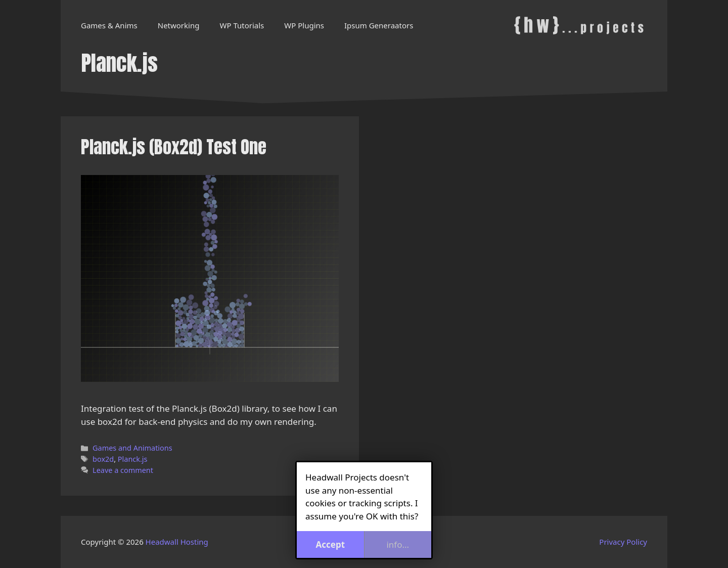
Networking (179, 25)
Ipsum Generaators (379, 25)
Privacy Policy (623, 542)
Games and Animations (132, 448)
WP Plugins (304, 25)
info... (398, 544)
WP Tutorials (242, 25)
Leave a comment (123, 470)
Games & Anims (109, 25)
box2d (103, 459)
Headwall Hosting (177, 542)
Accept (330, 544)
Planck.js (133, 459)
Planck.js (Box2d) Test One (174, 147)
